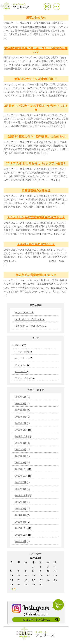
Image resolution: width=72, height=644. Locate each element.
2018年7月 (20, 482)
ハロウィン (21, 371)
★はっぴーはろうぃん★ (30, 319)
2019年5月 (20, 456)
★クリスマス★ (24, 312)
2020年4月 (20, 404)
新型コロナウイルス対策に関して (36, 79)
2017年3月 (20, 522)
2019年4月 (20, 463)
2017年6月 (20, 509)
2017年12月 (21, 495)
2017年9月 (20, 502)
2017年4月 (20, 515)
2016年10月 (21, 535)
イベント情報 (22, 352)
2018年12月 (21, 469)
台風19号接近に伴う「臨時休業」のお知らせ (36, 137)
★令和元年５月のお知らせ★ (36, 244)
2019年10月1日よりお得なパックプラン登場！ (36, 163)
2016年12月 (21, 528)
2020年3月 (20, 410)
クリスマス (21, 365)
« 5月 (13, 589)
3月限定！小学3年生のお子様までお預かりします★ (36, 108)
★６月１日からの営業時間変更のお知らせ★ (36, 217)
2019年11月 (21, 430)
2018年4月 (20, 489)
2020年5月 (20, 397)
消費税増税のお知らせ (36, 190)
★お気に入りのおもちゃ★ (31, 326)
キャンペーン (22, 358)
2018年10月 (21, 476)
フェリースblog (23, 378)
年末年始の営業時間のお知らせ (36, 275)
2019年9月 (20, 443)
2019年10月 (21, 436)
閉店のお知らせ (36, 18)
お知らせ (17, 345)
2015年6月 (20, 541)
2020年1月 (20, 423)
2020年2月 (20, 417)
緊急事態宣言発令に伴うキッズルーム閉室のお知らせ (36, 50)
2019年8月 (20, 450)
